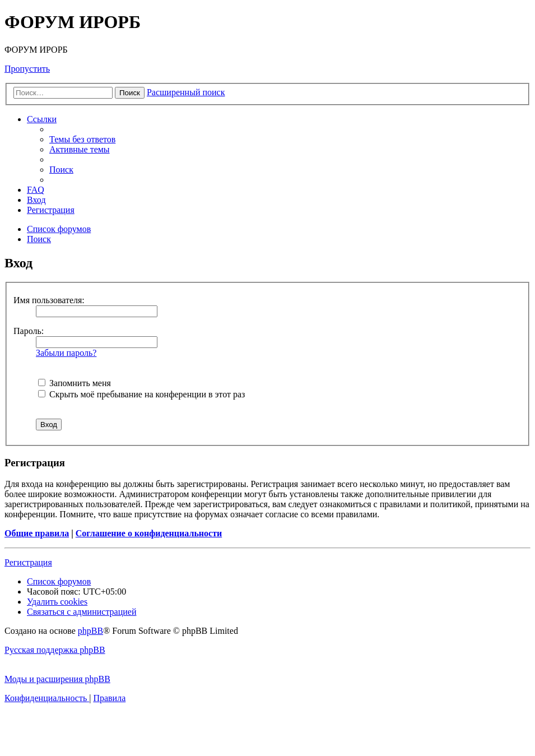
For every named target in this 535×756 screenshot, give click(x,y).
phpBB (90, 631)
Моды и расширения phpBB (57, 679)
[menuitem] (82, 139)
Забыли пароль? (66, 353)
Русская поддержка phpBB (55, 650)
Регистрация (28, 562)
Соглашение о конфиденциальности (149, 533)
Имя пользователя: (49, 300)
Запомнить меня (75, 383)
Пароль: (29, 331)
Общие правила (37, 533)
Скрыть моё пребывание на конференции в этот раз (141, 394)
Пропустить (27, 69)
